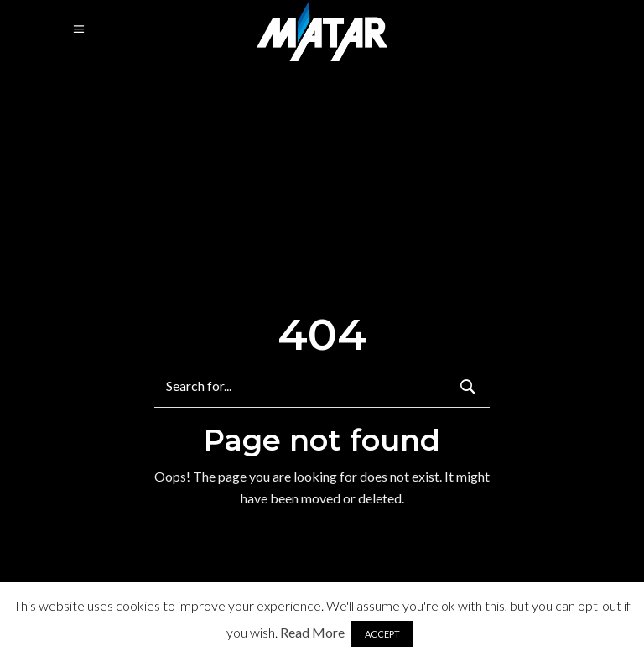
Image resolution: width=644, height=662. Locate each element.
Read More (312, 632)
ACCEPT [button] (382, 634)
